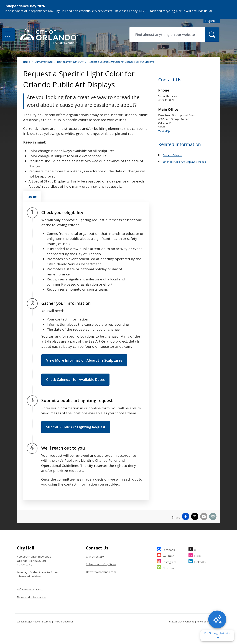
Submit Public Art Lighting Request (76, 427)
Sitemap (47, 622)
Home (27, 62)
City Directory (95, 557)
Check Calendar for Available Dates (75, 380)
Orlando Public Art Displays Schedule (185, 162)
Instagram (169, 561)
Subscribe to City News (101, 564)
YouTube (168, 555)
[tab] (32, 196)
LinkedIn (200, 561)
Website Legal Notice (28, 622)
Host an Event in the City (71, 62)
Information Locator (30, 589)
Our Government (44, 62)
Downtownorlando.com (101, 572)
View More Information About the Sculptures (84, 360)
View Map (164, 131)
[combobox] (212, 21)
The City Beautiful (63, 622)
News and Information (31, 597)
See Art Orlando (173, 155)
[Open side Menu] (8, 35)
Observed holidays (29, 576)
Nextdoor (169, 568)
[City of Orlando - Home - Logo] (49, 37)
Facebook (169, 549)
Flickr (198, 555)
